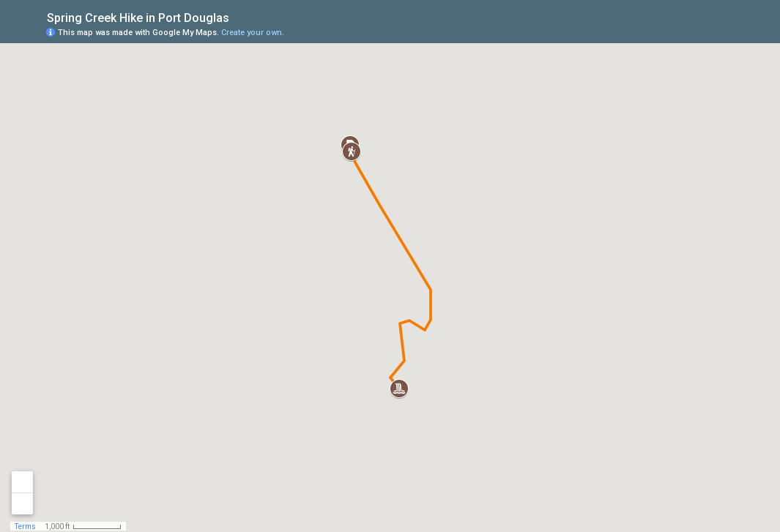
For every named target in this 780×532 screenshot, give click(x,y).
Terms (25, 527)
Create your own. (253, 33)
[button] (352, 151)
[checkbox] (241, 16)
